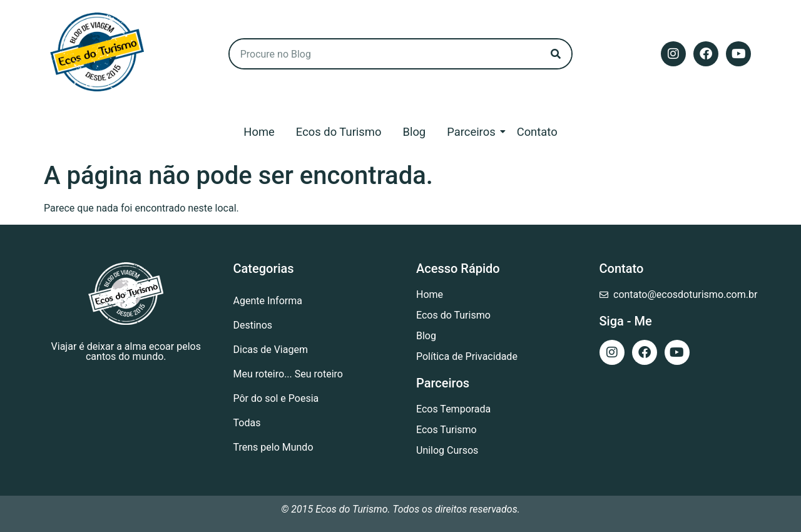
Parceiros (473, 132)
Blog (414, 132)
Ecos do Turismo (339, 132)
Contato (537, 132)
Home (259, 132)
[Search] (556, 54)
